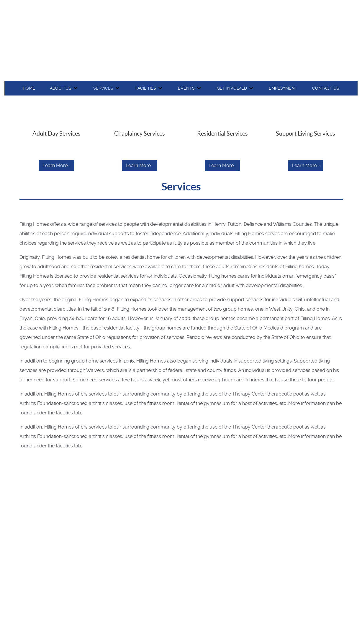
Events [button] (186, 88)
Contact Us (326, 88)
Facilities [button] (146, 88)
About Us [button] (61, 88)
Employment (283, 88)
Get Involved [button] (232, 88)
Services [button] (103, 88)
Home (29, 88)
